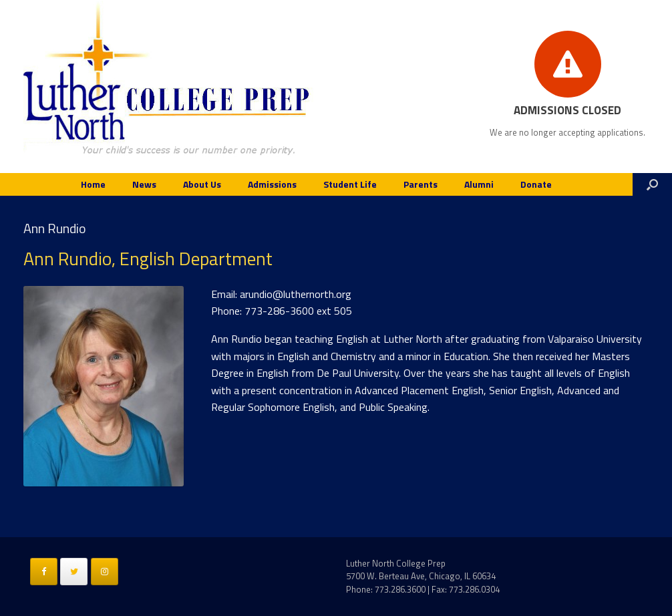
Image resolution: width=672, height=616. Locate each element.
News (144, 184)
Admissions (272, 184)
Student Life (350, 184)
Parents (421, 184)
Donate (536, 184)
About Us (202, 184)
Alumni (479, 184)
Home (93, 184)
